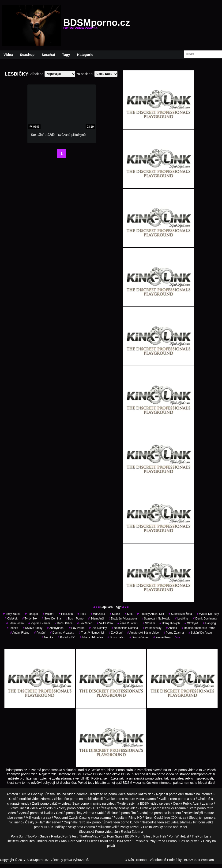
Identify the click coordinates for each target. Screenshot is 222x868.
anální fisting (20, 633)
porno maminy (91, 803)
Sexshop (27, 55)
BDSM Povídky (32, 794)
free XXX (171, 818)
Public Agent (192, 803)
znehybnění (56, 628)
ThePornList (201, 836)
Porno (99, 832)
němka (47, 637)
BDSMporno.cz (97, 25)
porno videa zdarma (123, 794)
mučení (48, 614)
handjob (32, 614)
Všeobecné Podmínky (166, 860)
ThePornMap (89, 836)
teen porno (121, 822)
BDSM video (149, 803)
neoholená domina (125, 628)
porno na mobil (81, 799)
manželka (98, 614)
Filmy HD (135, 818)
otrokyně (191, 623)
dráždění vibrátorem (123, 619)
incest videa (29, 808)
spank (115, 614)
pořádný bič (66, 637)
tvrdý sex (30, 619)
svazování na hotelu (156, 619)
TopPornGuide (38, 836)
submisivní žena (180, 614)
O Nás (129, 860)
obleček (11, 619)
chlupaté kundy (18, 803)
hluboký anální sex (151, 614)
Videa (8, 55)
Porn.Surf (18, 836)
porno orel (176, 794)
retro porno (178, 799)
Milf (28, 818)
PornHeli (160, 836)
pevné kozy (162, 637)
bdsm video (15, 623)
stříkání (149, 623)
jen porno (206, 818)
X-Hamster (43, 822)
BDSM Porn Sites (138, 836)
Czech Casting (79, 818)
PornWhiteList (179, 836)
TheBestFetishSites (20, 841)
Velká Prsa (105, 623)
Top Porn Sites (111, 836)
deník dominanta (205, 619)
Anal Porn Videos (74, 841)
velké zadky (120, 827)
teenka (13, 628)
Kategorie (85, 55)
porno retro (205, 808)
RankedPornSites (64, 836)
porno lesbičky (164, 808)
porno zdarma (174, 633)
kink (129, 614)
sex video (85, 623)
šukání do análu (200, 633)
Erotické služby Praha (149, 841)
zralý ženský (120, 808)
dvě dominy (98, 628)
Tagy (66, 55)
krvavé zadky (32, 628)
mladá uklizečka (91, 637)
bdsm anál (96, 619)
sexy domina (51, 619)
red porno (156, 813)
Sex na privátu (190, 841)
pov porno (77, 628)
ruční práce (64, 623)
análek (172, 628)
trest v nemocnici (91, 633)
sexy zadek (12, 614)
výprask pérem (39, 623)
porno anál (171, 827)
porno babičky (51, 803)
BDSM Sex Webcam (199, 860)
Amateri (12, 794)
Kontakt (142, 860)
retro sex (85, 822)
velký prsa (76, 827)
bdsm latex (116, 637)
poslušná (66, 614)
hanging (209, 623)
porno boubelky (79, 808)
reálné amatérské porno (198, 628)
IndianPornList (48, 841)
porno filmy (74, 813)
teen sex (164, 822)
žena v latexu (128, 623)
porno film (129, 813)
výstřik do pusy (208, 614)
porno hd (36, 813)
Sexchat (48, 55)
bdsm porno (75, 619)
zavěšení (115, 633)
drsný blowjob (170, 623)
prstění (40, 633)
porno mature (125, 799)
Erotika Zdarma (132, 832)
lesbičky (182, 619)
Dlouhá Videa (139, 637)
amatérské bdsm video (143, 633)
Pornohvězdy (152, 628)
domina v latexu (62, 633)
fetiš (82, 614)
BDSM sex (121, 841)
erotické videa (29, 799)
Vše (178, 637)
